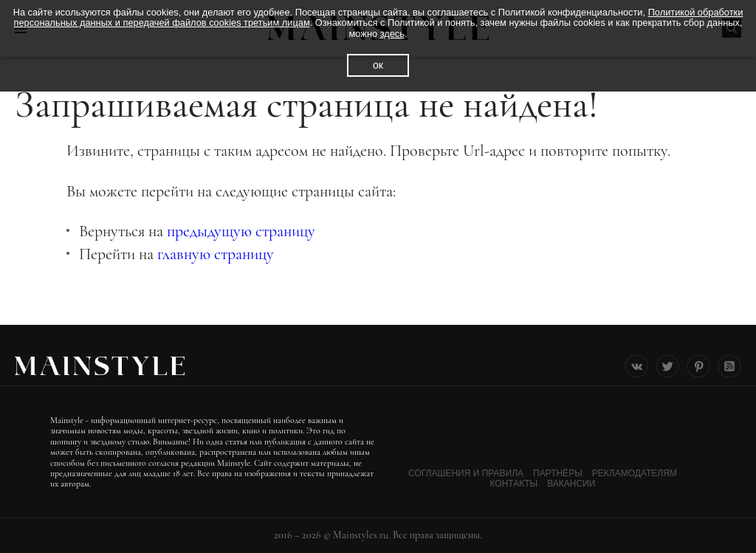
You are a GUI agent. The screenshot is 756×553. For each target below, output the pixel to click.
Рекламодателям (635, 473)
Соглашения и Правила (466, 473)
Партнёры (558, 473)
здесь (392, 34)
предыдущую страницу (241, 231)
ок (378, 65)
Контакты (513, 484)
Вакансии (571, 484)
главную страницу (216, 254)
